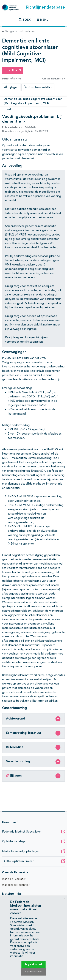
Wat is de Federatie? (14, 879)
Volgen (13, 70)
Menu (43, 20)
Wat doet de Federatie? (16, 885)
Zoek (25, 20)
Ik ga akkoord (33, 964)
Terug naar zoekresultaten (19, 32)
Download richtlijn (38, 87)
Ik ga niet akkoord (33, 972)
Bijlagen (11, 87)
